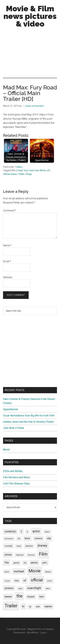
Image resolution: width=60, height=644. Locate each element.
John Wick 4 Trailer (14, 428)
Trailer (21, 174)
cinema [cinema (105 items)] (38, 538)
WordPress (32, 633)
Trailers (19, 167)
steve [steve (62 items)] (48, 588)
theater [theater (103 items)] (31, 597)
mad (31, 170)
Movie (43, 170)
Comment (10, 211)
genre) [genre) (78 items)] (16, 563)
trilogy (29, 174)
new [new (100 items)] (17, 581)
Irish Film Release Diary (16, 484)
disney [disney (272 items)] (42, 545)
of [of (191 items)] (25, 580)
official (6, 174)
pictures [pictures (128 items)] (9, 588)
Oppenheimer (11, 409)
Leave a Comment (34, 106)
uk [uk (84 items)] (30, 607)
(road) (20, 170)
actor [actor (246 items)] (36, 531)
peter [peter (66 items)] (50, 581)
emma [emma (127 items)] (8, 555)
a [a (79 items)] (27, 532)
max (37, 170)
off (48, 170)
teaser (14, 174)
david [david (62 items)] (19, 546)
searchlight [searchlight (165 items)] (34, 588)
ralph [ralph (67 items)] (20, 588)
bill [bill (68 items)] (19, 539)
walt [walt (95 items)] (38, 607)
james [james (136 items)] (34, 563)
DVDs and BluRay (13, 471)
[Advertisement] (30, 54)
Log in (43, 633)
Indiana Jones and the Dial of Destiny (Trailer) (28, 422)
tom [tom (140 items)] (42, 597)
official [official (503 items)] (37, 580)
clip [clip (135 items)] (49, 538)
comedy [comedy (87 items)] (8, 546)
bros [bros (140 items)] (27, 538)
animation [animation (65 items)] (9, 539)
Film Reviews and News (17, 477)
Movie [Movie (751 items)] (35, 571)
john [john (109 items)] (45, 563)
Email (7, 261)
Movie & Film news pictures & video (30, 16)
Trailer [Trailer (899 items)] (11, 606)
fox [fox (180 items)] (7, 562)
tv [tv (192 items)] (23, 606)
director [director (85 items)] (29, 546)
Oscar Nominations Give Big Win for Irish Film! (29, 416)
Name (7, 245)
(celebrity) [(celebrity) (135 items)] (10, 531)
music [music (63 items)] (7, 581)
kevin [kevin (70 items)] (7, 572)
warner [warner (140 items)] (48, 606)
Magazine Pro (34, 629)
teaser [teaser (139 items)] (8, 597)
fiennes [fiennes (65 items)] (31, 555)
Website (8, 277)
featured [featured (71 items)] (20, 555)
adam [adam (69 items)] (47, 532)
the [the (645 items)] (20, 596)
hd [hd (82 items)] (25, 563)
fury (26, 170)
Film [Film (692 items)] (43, 554)
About (6, 450)
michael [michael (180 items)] (19, 571)
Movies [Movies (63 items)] (48, 572)
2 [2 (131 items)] (21, 531)
